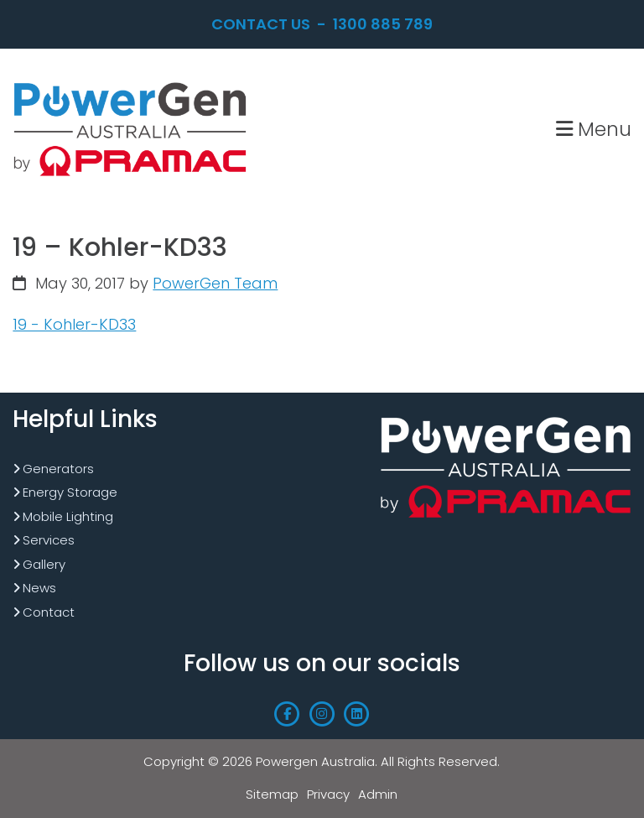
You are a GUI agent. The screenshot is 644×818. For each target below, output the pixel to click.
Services (49, 540)
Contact (49, 612)
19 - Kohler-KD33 (74, 324)
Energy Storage (70, 492)
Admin (378, 794)
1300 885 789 (383, 24)
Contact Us (261, 24)
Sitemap (272, 794)
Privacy (328, 794)
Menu (594, 129)
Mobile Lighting (68, 516)
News (39, 588)
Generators (58, 469)
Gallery (44, 564)
